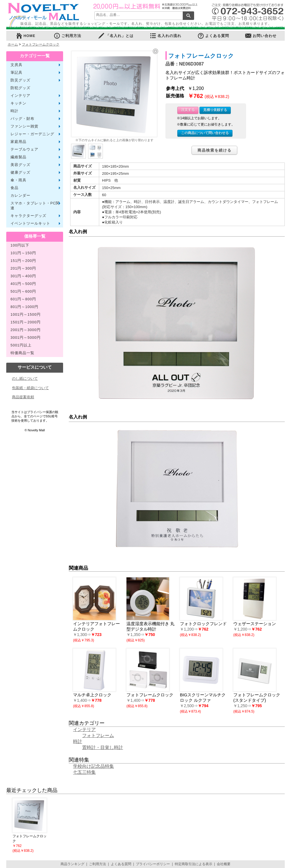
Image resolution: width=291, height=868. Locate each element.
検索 (188, 16)
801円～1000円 (24, 307)
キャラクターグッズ (28, 216)
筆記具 (16, 73)
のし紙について (25, 378)
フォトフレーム (98, 735)
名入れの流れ (165, 36)
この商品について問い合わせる (205, 133)
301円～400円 (23, 276)
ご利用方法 (67, 36)
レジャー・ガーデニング (32, 134)
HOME (26, 36)
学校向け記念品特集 (93, 766)
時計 (14, 111)
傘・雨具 (18, 180)
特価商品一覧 (22, 353)
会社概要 (224, 864)
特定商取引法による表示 (194, 864)
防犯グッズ (20, 88)
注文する (188, 110)
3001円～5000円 (26, 338)
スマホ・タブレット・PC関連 (35, 206)
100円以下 (20, 245)
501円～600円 (23, 292)
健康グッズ (20, 173)
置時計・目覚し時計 (103, 747)
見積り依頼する (215, 110)
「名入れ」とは (116, 36)
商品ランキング (72, 864)
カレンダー (20, 196)
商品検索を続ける (215, 150)
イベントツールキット (30, 223)
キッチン (18, 103)
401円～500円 (23, 284)
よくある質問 (213, 36)
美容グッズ (20, 165)
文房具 (16, 65)
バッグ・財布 (22, 119)
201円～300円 (23, 268)
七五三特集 (84, 772)
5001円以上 (21, 345)
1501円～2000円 (26, 322)
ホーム (13, 44)
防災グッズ (20, 80)
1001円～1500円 (26, 315)
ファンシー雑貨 (24, 126)
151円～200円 (23, 261)
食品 (14, 188)
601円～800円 (23, 299)
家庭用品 (18, 142)
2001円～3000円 (26, 330)
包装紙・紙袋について (30, 388)
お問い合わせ (261, 36)
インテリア (20, 96)
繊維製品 (18, 157)
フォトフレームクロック (41, 44)
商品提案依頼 (23, 397)
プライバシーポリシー (153, 864)
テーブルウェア (24, 149)
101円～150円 (23, 253)
